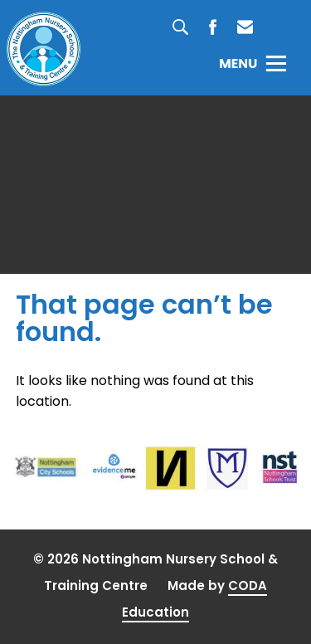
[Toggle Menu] (253, 63)
